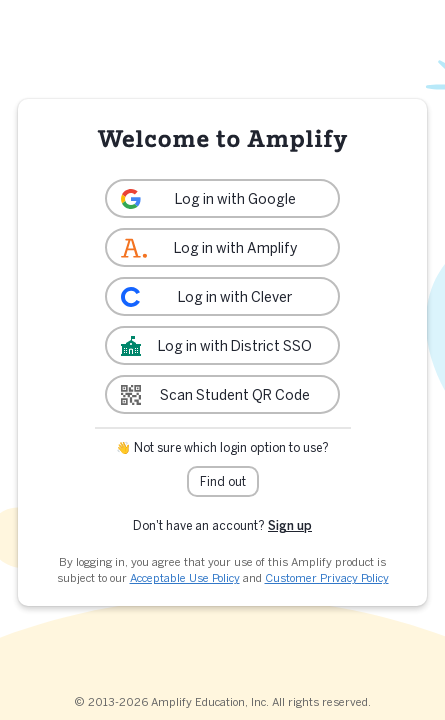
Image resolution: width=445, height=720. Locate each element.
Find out (223, 481)
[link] (222, 198)
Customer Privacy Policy (327, 578)
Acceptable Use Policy (185, 578)
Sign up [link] (290, 525)
